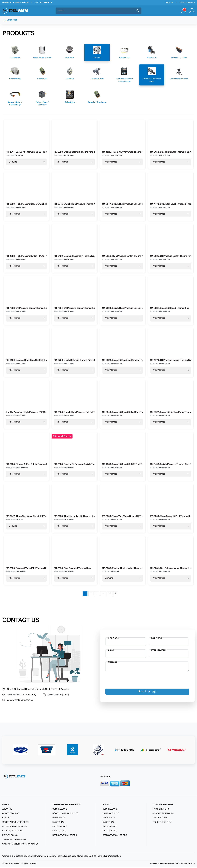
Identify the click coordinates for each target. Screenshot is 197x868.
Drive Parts (59, 818)
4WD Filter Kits (161, 810)
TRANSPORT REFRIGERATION (66, 805)
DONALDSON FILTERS (163, 805)
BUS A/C (106, 805)
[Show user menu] (192, 11)
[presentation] (126, 680)
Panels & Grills (111, 814)
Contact (7, 818)
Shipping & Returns (13, 832)
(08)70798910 (55, 695)
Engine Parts (59, 827)
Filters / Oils (59, 832)
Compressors (60, 810)
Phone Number (159, 651)
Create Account (187, 3)
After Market (75, 162)
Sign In (169, 3)
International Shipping (15, 827)
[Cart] (184, 11)
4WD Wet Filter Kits (163, 814)
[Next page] (110, 595)
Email (111, 651)
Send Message (147, 692)
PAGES (5, 805)
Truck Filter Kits (162, 823)
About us (7, 810)
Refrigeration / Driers (65, 836)
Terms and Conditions (14, 840)
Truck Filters (160, 818)
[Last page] (115, 595)
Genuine (27, 162)
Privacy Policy (10, 836)
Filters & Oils (110, 832)
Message (113, 663)
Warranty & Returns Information (20, 845)
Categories (10, 20)
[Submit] (138, 11)
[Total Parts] (15, 11)
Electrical (58, 823)
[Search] (96, 11)
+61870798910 (15, 695)
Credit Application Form (15, 823)
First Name (113, 639)
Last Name (157, 639)
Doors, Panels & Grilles (65, 814)
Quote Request (11, 814)
